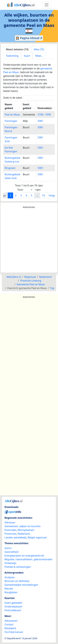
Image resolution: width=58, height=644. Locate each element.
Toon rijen (29, 190)
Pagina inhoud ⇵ (29, 38)
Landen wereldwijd (15, 537)
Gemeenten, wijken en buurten (23, 526)
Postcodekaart (13, 610)
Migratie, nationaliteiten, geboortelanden (28, 559)
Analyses (10, 577)
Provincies (10, 534)
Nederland (24, 534)
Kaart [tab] (27, 56)
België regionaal (37, 537)
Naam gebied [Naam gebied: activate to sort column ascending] (9, 106)
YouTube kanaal (14, 632)
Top (52, 288)
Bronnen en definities (17, 581)
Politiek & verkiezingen (18, 567)
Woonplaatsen (26, 530)
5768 (40, 115)
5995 (48, 115)
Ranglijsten (11, 592)
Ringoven (10, 168)
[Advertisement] (29, 241)
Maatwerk (10, 628)
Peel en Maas (12, 115)
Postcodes (10, 530)
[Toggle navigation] (47, 5)
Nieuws (9, 589)
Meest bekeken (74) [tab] (17, 49)
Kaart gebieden (13, 603)
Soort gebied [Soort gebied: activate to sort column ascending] (27, 106)
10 (43, 195)
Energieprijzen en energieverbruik (24, 556)
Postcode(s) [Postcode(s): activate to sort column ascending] (45, 108)
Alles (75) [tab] (39, 49)
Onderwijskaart (13, 607)
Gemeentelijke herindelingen (21, 585)
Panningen (11, 121)
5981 (40, 121)
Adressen (10, 522)
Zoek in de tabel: (30, 98)
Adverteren (11, 621)
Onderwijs (10, 563)
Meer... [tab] (39, 56)
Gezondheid (11, 552)
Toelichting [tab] (12, 56)
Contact (9, 624)
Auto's (8, 548)
